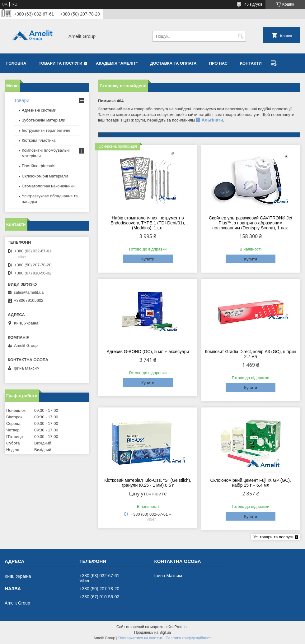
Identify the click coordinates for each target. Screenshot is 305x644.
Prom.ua (182, 627)
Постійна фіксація (39, 166)
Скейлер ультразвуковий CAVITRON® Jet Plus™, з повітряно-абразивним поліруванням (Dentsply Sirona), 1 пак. (251, 223)
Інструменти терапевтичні (46, 130)
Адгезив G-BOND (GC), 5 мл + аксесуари (148, 352)
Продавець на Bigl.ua (152, 632)
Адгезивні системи (39, 110)
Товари (22, 100)
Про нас (218, 63)
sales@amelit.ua (29, 292)
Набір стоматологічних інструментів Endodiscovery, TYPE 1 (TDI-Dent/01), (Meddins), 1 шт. (148, 223)
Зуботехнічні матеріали (44, 120)
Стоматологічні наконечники (48, 186)
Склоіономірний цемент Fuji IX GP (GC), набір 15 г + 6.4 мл (250, 483)
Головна (16, 63)
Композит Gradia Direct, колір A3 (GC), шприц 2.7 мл (251, 354)
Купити (148, 259)
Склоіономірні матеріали (45, 176)
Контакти (251, 63)
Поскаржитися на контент (140, 638)
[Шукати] (240, 36)
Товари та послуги (60, 63)
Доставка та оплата (174, 63)
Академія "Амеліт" (117, 63)
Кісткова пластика (39, 140)
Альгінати (212, 120)
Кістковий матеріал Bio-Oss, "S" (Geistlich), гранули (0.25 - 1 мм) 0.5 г (148, 483)
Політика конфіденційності (189, 638)
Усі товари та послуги (273, 537)
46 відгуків (253, 4)
